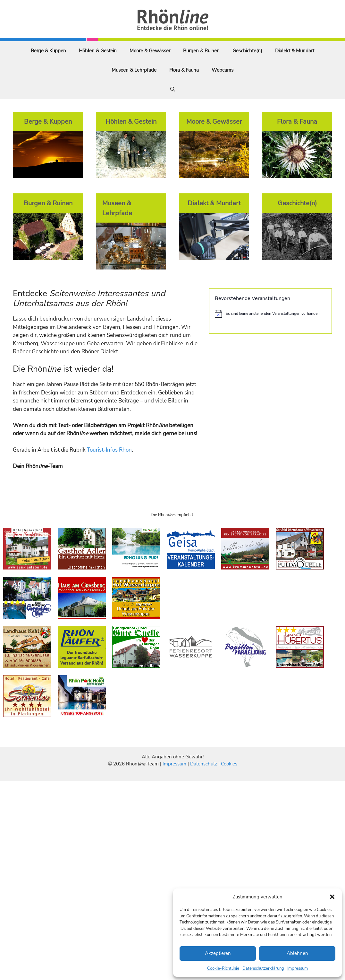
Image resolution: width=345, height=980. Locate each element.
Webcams (223, 70)
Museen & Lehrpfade (134, 70)
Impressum (298, 968)
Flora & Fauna (184, 70)
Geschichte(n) (247, 51)
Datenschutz (204, 764)
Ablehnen (297, 953)
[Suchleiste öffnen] (173, 89)
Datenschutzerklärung (263, 968)
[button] (332, 897)
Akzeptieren (218, 953)
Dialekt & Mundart (295, 51)
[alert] (270, 314)
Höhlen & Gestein (98, 51)
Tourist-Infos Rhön (109, 450)
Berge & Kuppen (48, 51)
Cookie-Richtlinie (223, 968)
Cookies (229, 764)
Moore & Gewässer (150, 51)
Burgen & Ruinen (201, 51)
